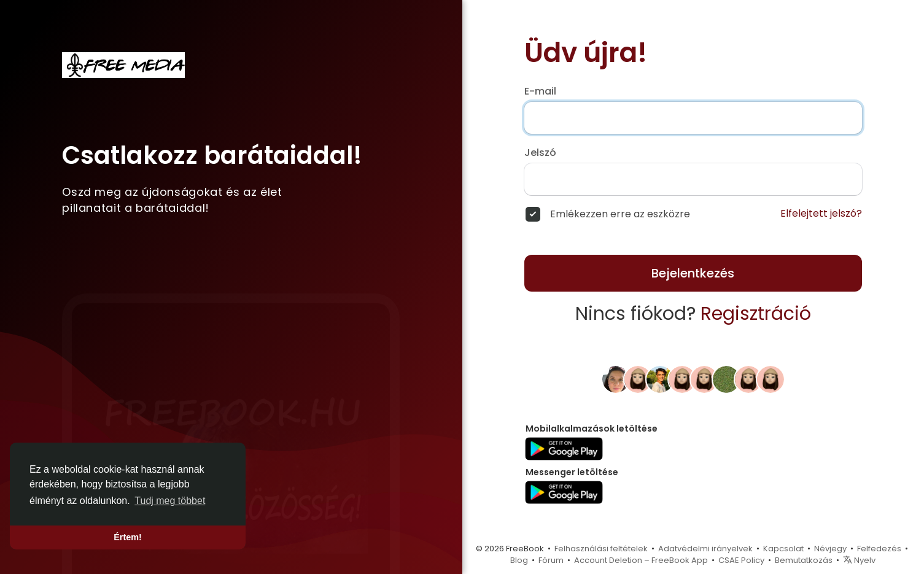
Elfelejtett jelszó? (821, 214)
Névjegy (830, 549)
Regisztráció (756, 314)
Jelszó (540, 153)
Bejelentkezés (693, 273)
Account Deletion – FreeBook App (641, 560)
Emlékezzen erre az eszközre (620, 214)
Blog (519, 560)
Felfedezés (879, 549)
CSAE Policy (741, 560)
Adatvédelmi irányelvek (705, 549)
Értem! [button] (128, 537)
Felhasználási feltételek (601, 549)
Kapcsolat (783, 549)
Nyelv (859, 560)
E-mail (540, 91)
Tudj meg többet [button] (170, 501)
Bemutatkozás (804, 560)
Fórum (551, 560)
